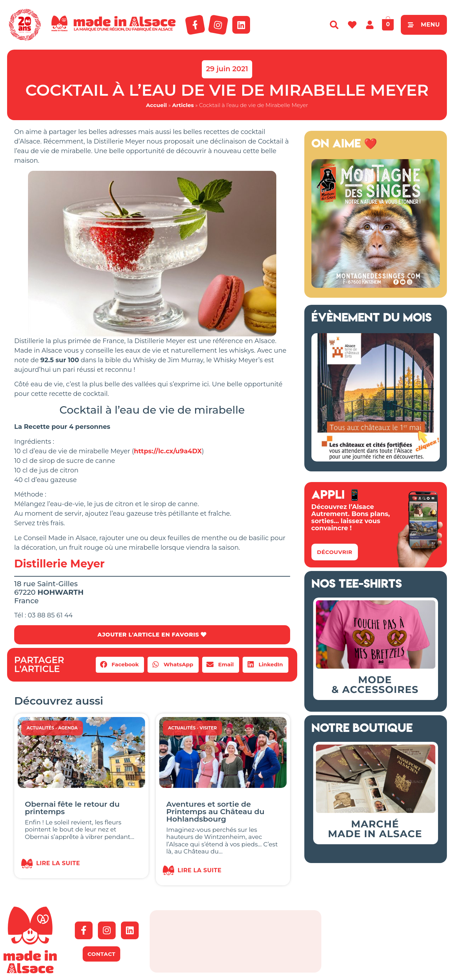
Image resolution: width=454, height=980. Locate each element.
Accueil (156, 105)
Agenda (68, 728)
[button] (120, 665)
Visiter (208, 728)
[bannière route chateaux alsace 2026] (376, 459)
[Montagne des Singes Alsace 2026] (376, 286)
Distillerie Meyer (59, 564)
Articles (183, 105)
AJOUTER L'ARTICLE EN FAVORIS (152, 635)
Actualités (40, 728)
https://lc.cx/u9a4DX (168, 451)
